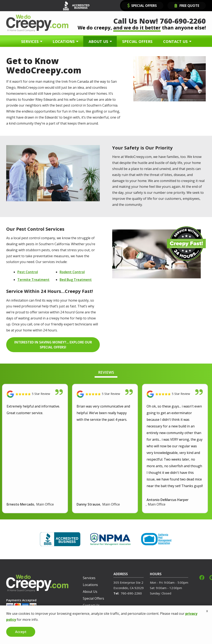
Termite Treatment (33, 280)
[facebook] (202, 577)
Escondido (121, 588)
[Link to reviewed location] (35, 394)
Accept (21, 632)
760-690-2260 (131, 593)
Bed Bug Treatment (76, 280)
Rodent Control (72, 272)
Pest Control (28, 272)
